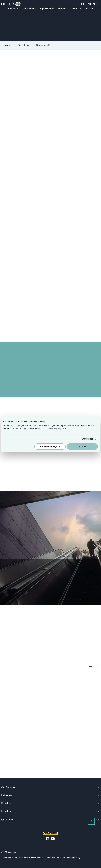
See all (93, 667)
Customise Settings (50, 447)
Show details (87, 439)
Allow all (82, 447)
